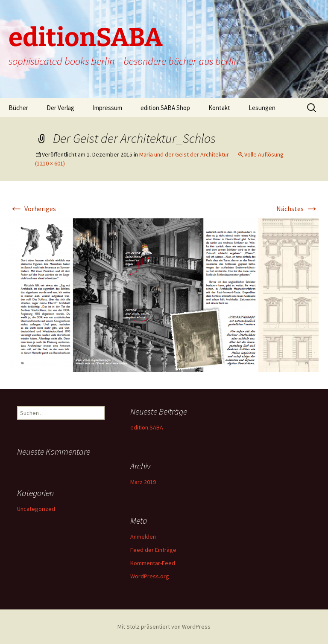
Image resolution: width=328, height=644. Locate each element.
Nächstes (297, 209)
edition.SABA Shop (165, 108)
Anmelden (143, 537)
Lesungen (262, 108)
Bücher (18, 108)
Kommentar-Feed (153, 563)
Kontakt (219, 108)
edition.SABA (147, 427)
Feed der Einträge (153, 550)
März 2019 (143, 482)
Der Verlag (60, 108)
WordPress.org (150, 576)
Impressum (107, 108)
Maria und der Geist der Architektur (184, 154)
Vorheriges (33, 209)
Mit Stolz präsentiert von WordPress (164, 627)
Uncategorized (36, 509)
